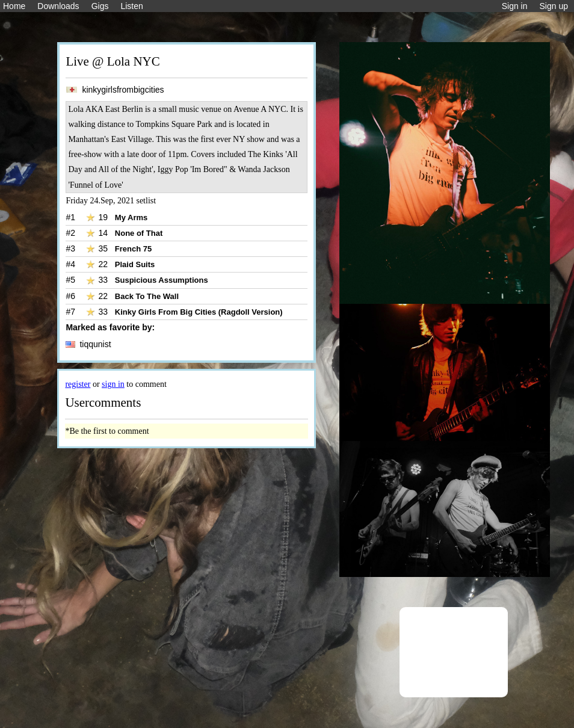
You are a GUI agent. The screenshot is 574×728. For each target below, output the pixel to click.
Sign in (515, 6)
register (78, 384)
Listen (131, 6)
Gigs (100, 6)
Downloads (58, 6)
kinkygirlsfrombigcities (115, 90)
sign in (113, 384)
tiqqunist (88, 344)
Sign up (554, 6)
